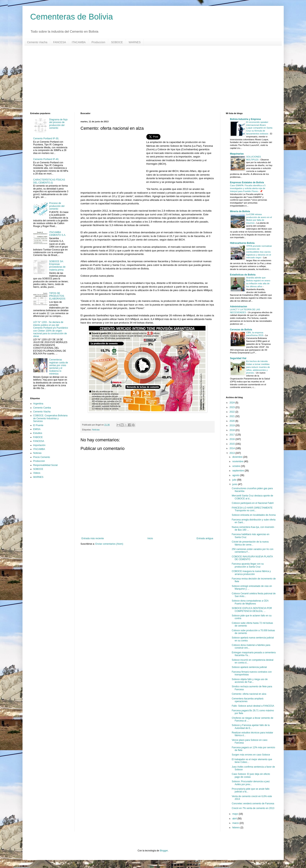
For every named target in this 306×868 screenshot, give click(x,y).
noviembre (238, 461)
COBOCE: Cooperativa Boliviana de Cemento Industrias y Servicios (50, 418)
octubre (236, 466)
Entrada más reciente (93, 538)
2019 (232, 426)
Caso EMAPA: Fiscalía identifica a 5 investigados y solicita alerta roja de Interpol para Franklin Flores (248, 188)
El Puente (38, 425)
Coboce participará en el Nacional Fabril (252, 503)
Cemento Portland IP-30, (46, 139)
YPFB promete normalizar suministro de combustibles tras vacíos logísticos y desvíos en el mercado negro (259, 252)
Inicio (150, 538)
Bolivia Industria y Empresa (245, 119)
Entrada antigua (205, 538)
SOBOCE (117, 42)
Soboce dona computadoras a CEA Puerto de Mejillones (250, 602)
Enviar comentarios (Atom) (109, 544)
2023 (232, 407)
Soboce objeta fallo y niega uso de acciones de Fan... (250, 681)
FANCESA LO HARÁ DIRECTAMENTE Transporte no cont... (252, 509)
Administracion (239, 307)
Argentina (38, 404)
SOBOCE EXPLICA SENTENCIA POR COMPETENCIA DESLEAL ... (252, 610)
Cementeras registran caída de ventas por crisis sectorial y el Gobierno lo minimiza (58, 367)
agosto (236, 475)
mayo (235, 814)
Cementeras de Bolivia (72, 17)
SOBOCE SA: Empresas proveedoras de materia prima (57, 266)
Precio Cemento (42, 457)
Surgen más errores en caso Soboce (251, 755)
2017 (232, 435)
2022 (232, 412)
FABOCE (38, 437)
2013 (232, 453)
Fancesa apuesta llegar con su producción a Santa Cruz (248, 565)
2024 (232, 403)
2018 (232, 430)
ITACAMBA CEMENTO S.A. (58, 234)
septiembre (238, 471)
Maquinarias (237, 154)
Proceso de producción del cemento (57, 206)
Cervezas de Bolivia (241, 330)
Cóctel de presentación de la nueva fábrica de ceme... (250, 543)
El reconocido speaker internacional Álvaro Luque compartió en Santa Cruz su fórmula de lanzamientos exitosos (259, 128)
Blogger (164, 851)
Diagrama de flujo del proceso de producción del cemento (58, 124)
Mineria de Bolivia (240, 211)
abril (235, 819)
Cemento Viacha (37, 42)
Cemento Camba (42, 408)
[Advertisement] (148, 79)
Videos (37, 473)
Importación (39, 445)
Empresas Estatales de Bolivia (247, 182)
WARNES (135, 42)
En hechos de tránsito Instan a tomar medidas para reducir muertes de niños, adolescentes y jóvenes (258, 367)
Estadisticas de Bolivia (243, 275)
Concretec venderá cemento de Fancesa (253, 804)
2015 (232, 444)
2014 (232, 448)
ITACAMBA (79, 42)
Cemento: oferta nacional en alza (249, 694)
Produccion (98, 42)
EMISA (37, 429)
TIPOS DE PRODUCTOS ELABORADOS (57, 296)
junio (235, 484)
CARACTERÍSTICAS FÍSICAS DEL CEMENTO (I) (49, 181)
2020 (232, 421)
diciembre (238, 457)
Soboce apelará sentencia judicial (249, 667)
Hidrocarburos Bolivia (242, 243)
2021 (232, 416)
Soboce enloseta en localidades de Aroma (254, 515)
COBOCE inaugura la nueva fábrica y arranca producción (251, 573)
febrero (236, 828)
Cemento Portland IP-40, (46, 159)
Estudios (38, 433)
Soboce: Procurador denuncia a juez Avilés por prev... (251, 783)
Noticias (96, 430)
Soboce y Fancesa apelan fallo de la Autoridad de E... (251, 727)
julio (235, 480)
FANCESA (60, 42)
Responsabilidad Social (45, 465)
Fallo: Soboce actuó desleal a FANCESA (253, 706)
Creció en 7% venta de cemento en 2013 (253, 808)
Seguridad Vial (238, 358)
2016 (232, 439)
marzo (236, 823)
